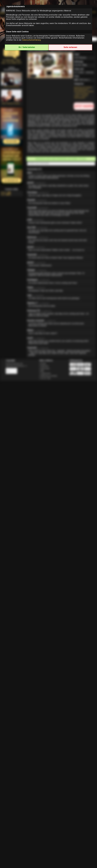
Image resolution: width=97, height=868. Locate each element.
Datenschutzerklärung (31, 40)
